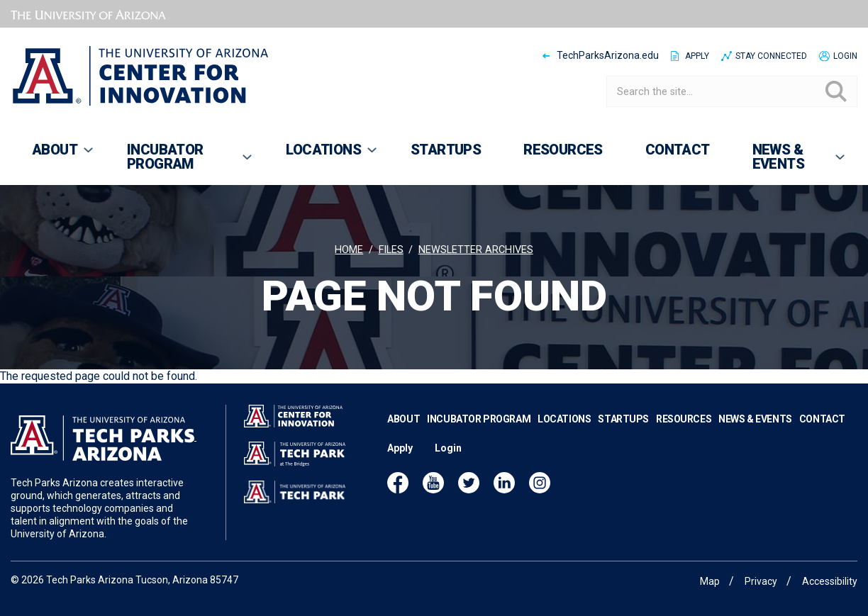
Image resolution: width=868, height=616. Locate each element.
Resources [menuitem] (563, 150)
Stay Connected (771, 56)
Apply (697, 56)
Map (710, 581)
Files (391, 250)
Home (349, 250)
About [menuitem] (53, 156)
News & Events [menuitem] (789, 163)
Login (845, 56)
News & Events (755, 419)
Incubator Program (479, 419)
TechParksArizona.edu (608, 55)
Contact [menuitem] (678, 150)
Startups (623, 419)
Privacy (761, 581)
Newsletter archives (476, 250)
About (404, 419)
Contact (822, 419)
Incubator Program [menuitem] (180, 163)
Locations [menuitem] (322, 156)
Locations (564, 419)
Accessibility (830, 581)
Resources (684, 419)
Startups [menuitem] (446, 150)
